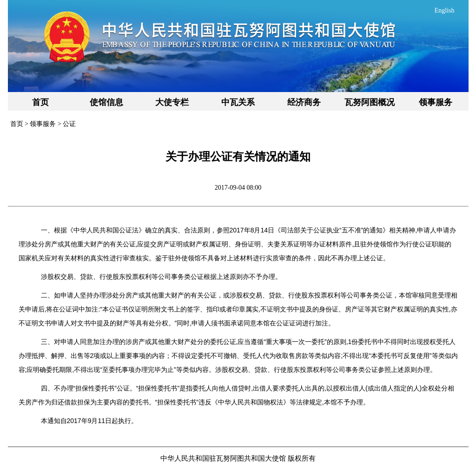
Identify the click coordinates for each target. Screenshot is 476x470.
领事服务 (436, 102)
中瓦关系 (238, 102)
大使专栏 (172, 102)
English (445, 10)
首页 (40, 102)
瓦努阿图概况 (370, 102)
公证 (69, 124)
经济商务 (304, 102)
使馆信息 (106, 102)
